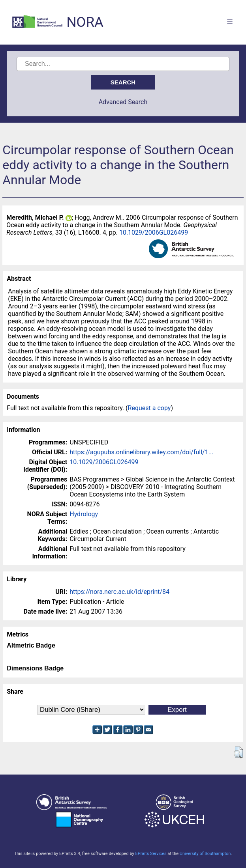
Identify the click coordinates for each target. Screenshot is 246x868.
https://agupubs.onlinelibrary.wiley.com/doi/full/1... (141, 452)
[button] (238, 752)
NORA (85, 22)
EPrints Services (151, 854)
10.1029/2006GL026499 (154, 232)
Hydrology (84, 514)
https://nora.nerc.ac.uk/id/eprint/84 (119, 592)
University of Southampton (205, 854)
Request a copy (149, 408)
